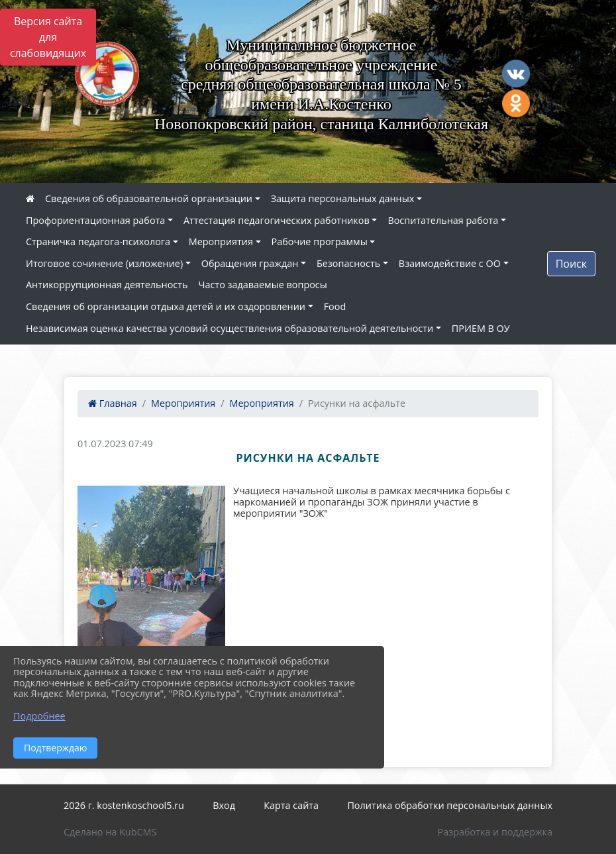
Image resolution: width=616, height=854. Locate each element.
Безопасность (348, 263)
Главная (113, 403)
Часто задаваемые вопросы (263, 285)
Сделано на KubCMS (110, 832)
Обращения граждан (250, 263)
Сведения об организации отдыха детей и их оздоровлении (166, 306)
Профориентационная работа (95, 220)
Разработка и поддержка (495, 832)
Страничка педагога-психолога (98, 241)
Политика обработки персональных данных (450, 805)
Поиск (571, 264)
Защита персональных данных (343, 198)
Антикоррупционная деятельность (107, 285)
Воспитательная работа (443, 220)
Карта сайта (291, 805)
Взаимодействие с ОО (450, 263)
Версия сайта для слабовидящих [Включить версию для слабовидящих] (48, 37)
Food (335, 306)
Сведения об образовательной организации (149, 198)
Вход (224, 805)
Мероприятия (221, 241)
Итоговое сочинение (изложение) (104, 263)
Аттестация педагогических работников (277, 220)
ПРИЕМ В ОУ (481, 328)
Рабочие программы (320, 241)
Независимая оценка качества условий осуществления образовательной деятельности (230, 328)
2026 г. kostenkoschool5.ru (124, 805)
